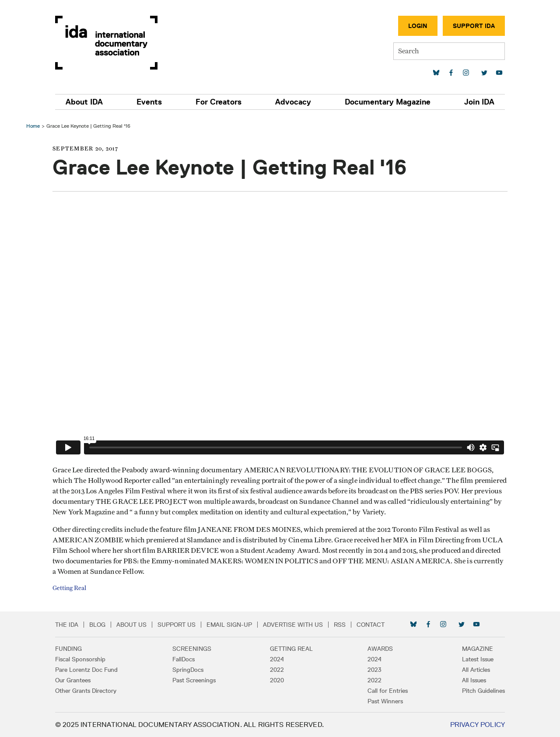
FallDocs (184, 659)
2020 (277, 680)
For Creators (219, 102)
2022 (277, 670)
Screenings (192, 649)
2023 (374, 670)
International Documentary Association (106, 43)
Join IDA (479, 102)
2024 (277, 659)
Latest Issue (478, 659)
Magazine (478, 649)
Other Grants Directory (86, 691)
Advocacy (293, 102)
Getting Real (69, 588)
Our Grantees (73, 680)
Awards (380, 649)
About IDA (84, 102)
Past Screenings (194, 680)
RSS (340, 625)
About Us (131, 625)
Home (33, 126)
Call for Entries (388, 691)
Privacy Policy (478, 725)
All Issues (474, 680)
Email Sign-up (229, 625)
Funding (68, 649)
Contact (371, 625)
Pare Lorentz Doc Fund (86, 670)
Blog (97, 625)
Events (149, 102)
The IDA (67, 625)
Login (418, 26)
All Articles (476, 670)
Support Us (177, 625)
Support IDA (474, 26)
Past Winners (385, 701)
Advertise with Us (293, 625)
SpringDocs (188, 670)
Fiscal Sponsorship (80, 659)
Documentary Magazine (388, 102)
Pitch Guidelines (483, 691)
